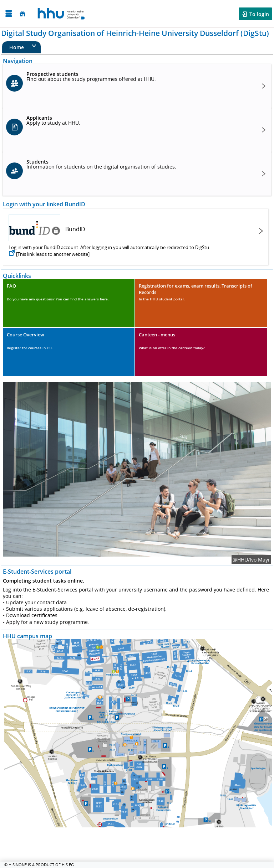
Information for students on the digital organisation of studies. (101, 164)
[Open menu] (9, 14)
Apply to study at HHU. (53, 120)
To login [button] (258, 14)
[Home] (22, 14)
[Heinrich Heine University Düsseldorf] (61, 14)
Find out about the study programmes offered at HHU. (91, 76)
